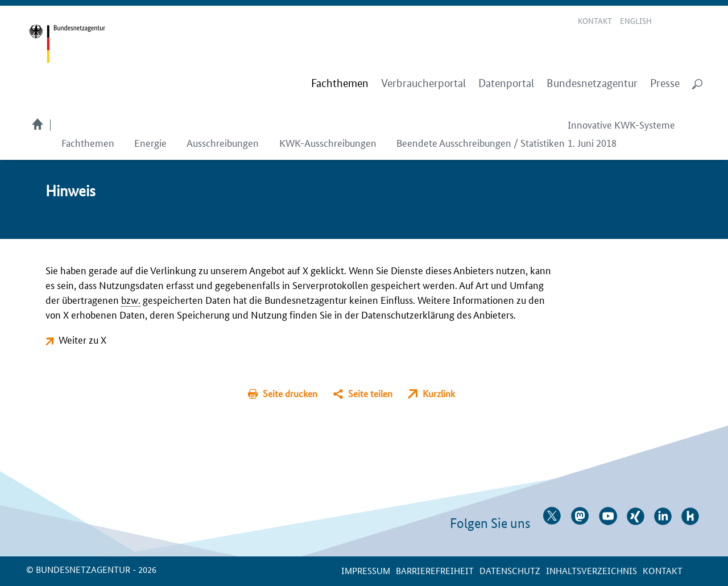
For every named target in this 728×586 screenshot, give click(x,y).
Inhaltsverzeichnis (591, 570)
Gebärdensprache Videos (682, 22)
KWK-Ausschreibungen (328, 142)
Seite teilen (370, 393)
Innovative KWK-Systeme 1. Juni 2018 (621, 133)
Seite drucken (290, 393)
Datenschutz (510, 570)
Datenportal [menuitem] (506, 83)
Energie (150, 142)
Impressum (366, 570)
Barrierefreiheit (435, 570)
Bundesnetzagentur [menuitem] (592, 83)
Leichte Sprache (668, 22)
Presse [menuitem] (665, 83)
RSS (698, 22)
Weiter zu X (82, 339)
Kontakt (595, 20)
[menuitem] (340, 84)
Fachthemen (88, 142)
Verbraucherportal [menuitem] (423, 83)
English (636, 20)
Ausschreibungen (223, 142)
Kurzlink (439, 393)
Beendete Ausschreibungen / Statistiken (481, 142)
